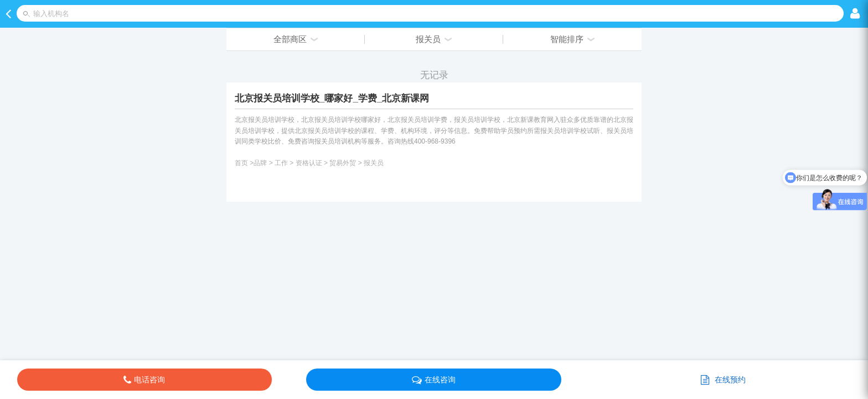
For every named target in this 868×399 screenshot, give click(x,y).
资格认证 (309, 163)
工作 (281, 163)
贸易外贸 (343, 163)
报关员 (374, 163)
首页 (241, 163)
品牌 (260, 163)
